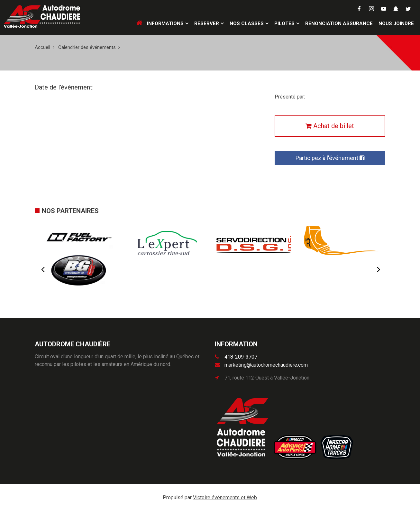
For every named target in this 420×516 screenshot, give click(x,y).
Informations (165, 23)
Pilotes (284, 23)
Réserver (207, 23)
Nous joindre (396, 23)
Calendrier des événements (87, 47)
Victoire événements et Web (225, 497)
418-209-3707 (241, 357)
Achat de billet (330, 126)
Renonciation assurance (339, 23)
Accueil (42, 47)
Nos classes (247, 23)
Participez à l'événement (330, 158)
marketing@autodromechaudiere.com (266, 365)
